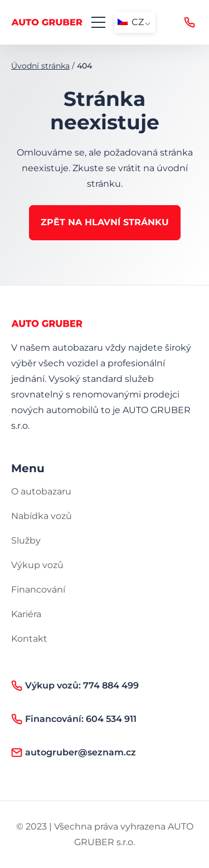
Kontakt (29, 639)
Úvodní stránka (40, 66)
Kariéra (26, 614)
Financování (38, 590)
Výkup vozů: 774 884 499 (189, 22)
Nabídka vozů (42, 516)
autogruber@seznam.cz (74, 753)
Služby (26, 540)
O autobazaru (41, 491)
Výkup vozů (37, 565)
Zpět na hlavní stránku (105, 222)
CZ (131, 22)
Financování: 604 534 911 (74, 719)
